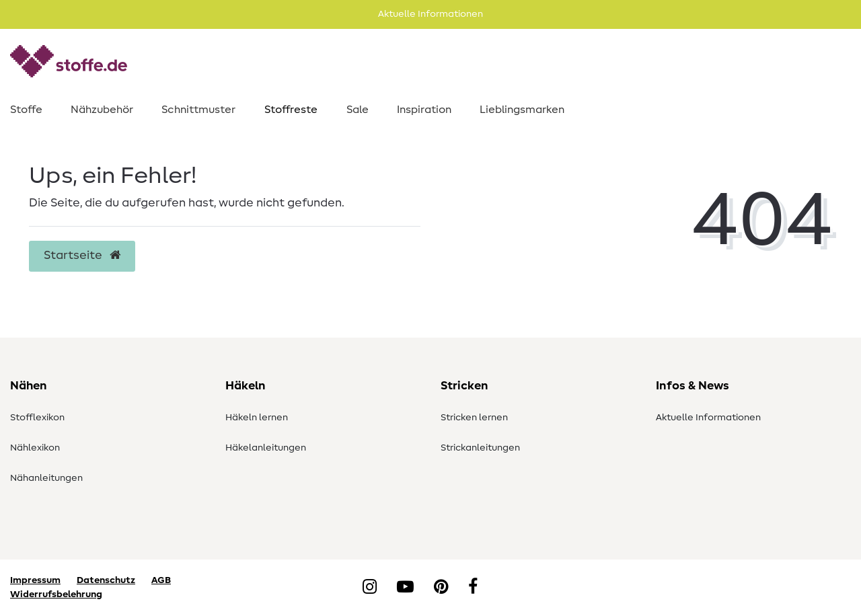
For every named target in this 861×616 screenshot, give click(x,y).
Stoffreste (291, 110)
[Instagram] (370, 588)
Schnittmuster (198, 110)
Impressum (35, 580)
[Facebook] (473, 588)
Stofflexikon (37, 418)
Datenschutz (106, 580)
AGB (161, 580)
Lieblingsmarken (522, 110)
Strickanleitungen (480, 448)
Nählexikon (35, 448)
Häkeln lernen (257, 418)
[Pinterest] (441, 588)
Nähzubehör (102, 110)
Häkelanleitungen (266, 448)
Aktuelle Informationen (708, 418)
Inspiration (424, 110)
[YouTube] (405, 588)
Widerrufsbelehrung (56, 594)
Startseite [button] (82, 256)
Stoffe (26, 110)
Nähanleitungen (46, 478)
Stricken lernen (474, 418)
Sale (358, 110)
